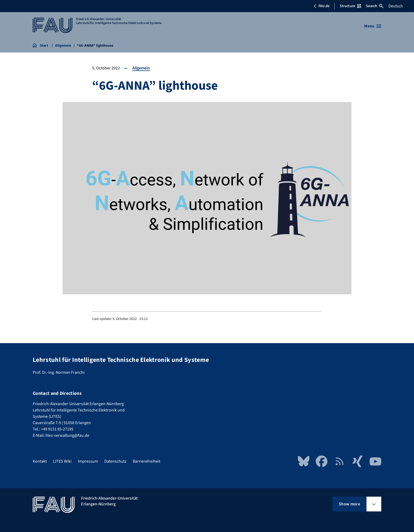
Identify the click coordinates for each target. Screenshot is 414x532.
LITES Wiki (62, 461)
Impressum (88, 461)
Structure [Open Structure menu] (350, 6)
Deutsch (396, 6)
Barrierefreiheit (147, 461)
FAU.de (322, 6)
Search (375, 6)
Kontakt (40, 461)
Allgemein (141, 68)
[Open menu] (373, 26)
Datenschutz (115, 461)
